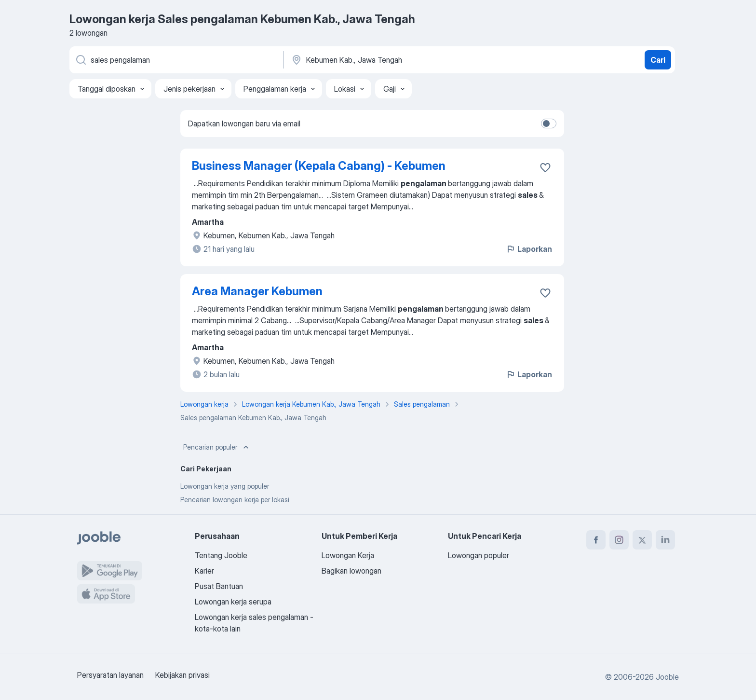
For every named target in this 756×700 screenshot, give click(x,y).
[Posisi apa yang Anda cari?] (175, 60)
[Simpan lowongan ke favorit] (545, 167)
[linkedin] (665, 540)
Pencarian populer (217, 447)
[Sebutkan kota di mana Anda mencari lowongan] (391, 60)
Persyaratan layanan (110, 675)
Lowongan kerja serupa (233, 602)
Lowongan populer (479, 555)
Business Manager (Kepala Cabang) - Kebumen (319, 166)
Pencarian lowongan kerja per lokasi (235, 500)
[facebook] (596, 540)
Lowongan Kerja (348, 555)
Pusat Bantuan (219, 586)
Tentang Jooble (221, 555)
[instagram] (619, 540)
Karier (204, 571)
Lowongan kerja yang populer (225, 486)
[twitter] (642, 540)
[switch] (549, 124)
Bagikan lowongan (351, 571)
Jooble (667, 677)
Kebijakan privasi (182, 675)
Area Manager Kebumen (257, 291)
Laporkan (529, 249)
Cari (658, 60)
